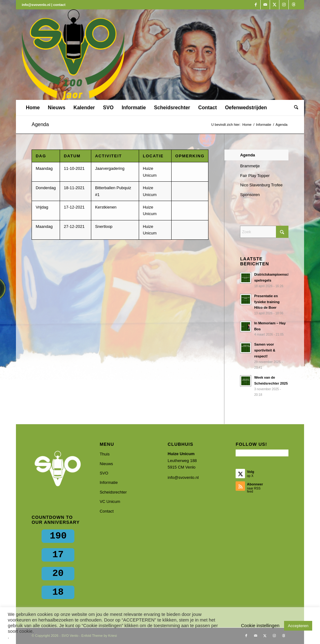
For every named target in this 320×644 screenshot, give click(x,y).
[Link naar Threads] (293, 5)
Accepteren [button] (298, 626)
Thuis (105, 454)
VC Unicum (110, 501)
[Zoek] (294, 108)
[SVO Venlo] (73, 55)
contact (59, 5)
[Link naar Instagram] (284, 5)
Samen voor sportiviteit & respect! (265, 350)
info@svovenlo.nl (183, 477)
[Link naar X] (275, 5)
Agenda (40, 124)
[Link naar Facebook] (256, 5)
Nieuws (106, 464)
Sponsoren (250, 195)
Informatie (109, 482)
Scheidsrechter (113, 492)
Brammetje (250, 166)
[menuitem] (33, 108)
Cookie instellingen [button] (260, 626)
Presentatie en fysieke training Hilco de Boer (267, 302)
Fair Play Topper (255, 176)
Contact (107, 511)
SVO (104, 473)
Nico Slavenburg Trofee (261, 185)
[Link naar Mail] (265, 5)
